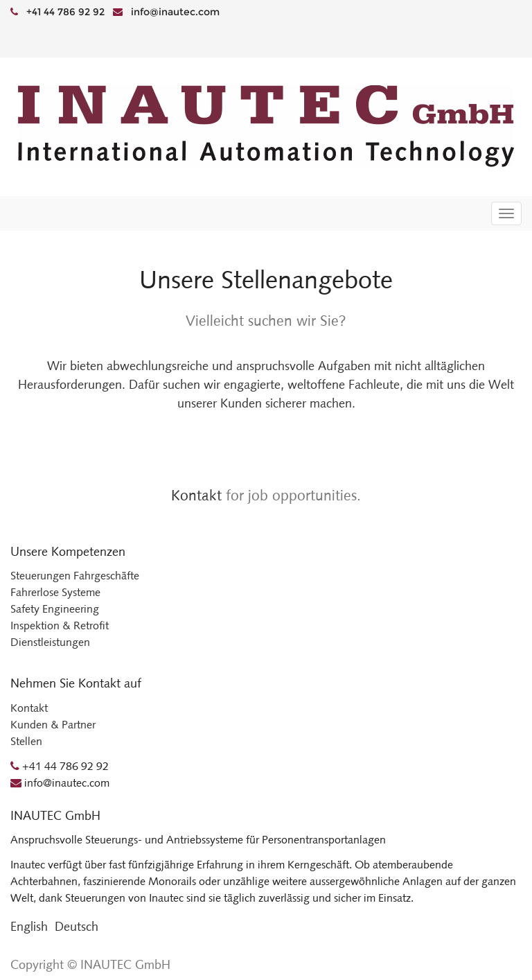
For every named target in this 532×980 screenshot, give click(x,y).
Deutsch (77, 927)
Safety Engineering (55, 609)
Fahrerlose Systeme (55, 592)
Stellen (26, 741)
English (29, 927)
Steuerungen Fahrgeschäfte (75, 576)
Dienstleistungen (50, 642)
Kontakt (196, 495)
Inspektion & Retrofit (60, 625)
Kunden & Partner (53, 725)
